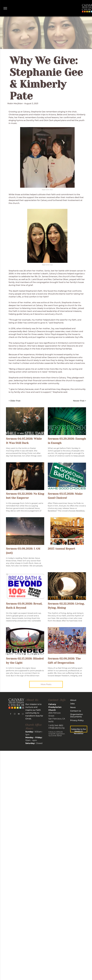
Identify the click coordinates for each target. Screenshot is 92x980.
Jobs (72, 704)
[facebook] (11, 714)
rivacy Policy (78, 720)
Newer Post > (80, 401)
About (73, 700)
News (73, 707)
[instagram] (15, 714)
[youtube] (19, 714)
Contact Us (76, 711)
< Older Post (15, 401)
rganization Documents (77, 715)
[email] (23, 714)
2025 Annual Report (61, 549)
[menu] (5, 8)
